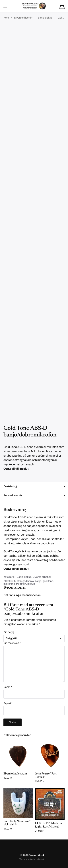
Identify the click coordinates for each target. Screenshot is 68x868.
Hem (6, 18)
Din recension (12, 643)
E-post (8, 703)
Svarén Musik (37, 855)
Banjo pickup (45, 18)
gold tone (48, 581)
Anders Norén (37, 859)
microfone (9, 584)
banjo (38, 581)
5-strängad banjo (24, 581)
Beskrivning (10, 486)
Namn (8, 687)
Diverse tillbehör (23, 18)
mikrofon (21, 584)
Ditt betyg (9, 632)
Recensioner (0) (13, 495)
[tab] (34, 486)
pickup (31, 584)
